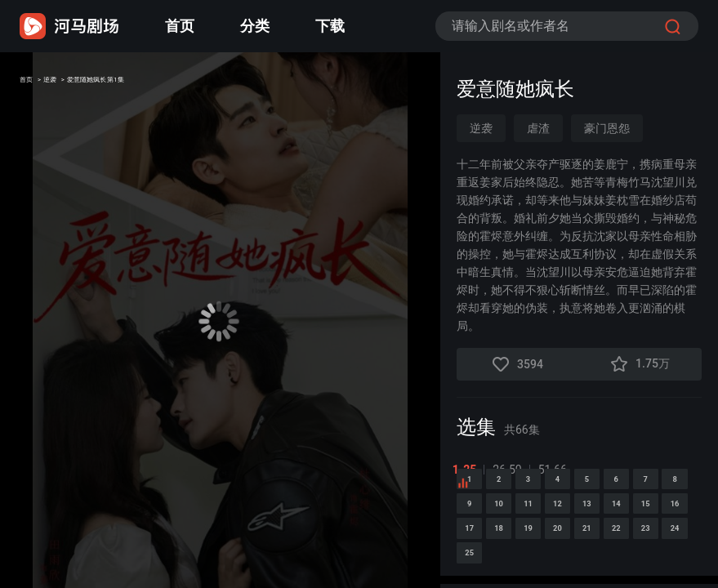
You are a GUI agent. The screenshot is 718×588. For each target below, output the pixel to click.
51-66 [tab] (557, 470)
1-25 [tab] (469, 470)
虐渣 (538, 128)
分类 (255, 26)
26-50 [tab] (512, 470)
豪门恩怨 (607, 128)
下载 (330, 26)
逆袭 (75, 84)
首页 (180, 26)
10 (681, 546)
